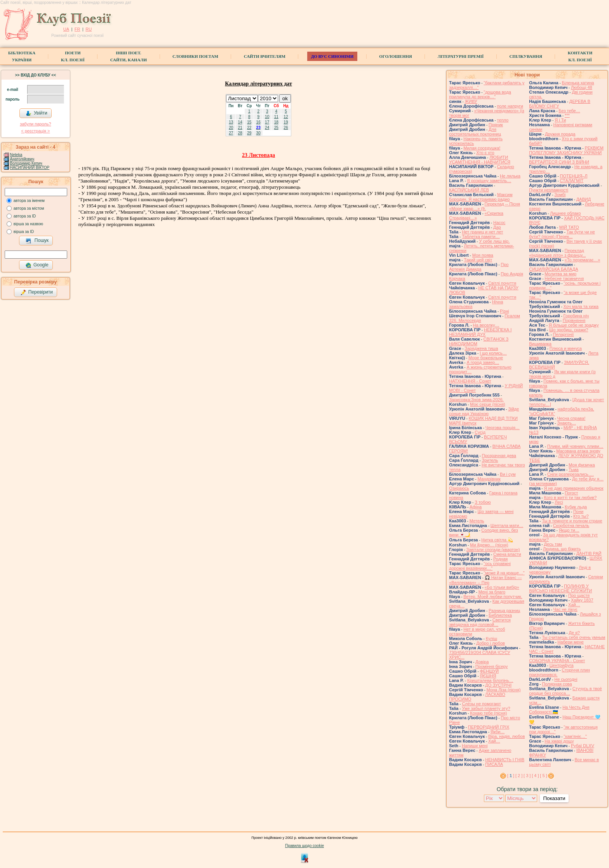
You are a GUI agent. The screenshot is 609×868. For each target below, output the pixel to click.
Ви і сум (508, 474)
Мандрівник (489, 479)
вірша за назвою (28, 224)
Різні (504, 311)
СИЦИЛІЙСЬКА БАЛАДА (553, 269)
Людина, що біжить (562, 549)
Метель (477, 521)
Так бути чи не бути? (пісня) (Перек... (562, 234)
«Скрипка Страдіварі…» (476, 216)
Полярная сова (557, 684)
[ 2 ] (519, 776)
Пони (578, 511)
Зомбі (560, 195)
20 (231, 128)
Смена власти (507, 554)
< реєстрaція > (35, 131)
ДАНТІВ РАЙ (589, 553)
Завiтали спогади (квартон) (493, 550)
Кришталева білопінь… (490, 680)
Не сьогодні (566, 679)
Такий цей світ (478, 260)
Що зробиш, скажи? (569, 330)
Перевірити (37, 292)
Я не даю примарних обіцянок (573, 488)
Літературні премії (461, 56)
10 (267, 117)
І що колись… (493, 353)
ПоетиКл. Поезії (73, 56)
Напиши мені (475, 746)
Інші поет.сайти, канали (129, 56)
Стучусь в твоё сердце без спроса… (565, 691)
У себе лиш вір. (494, 241)
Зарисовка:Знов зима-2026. (476, 400)
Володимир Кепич (26, 163)
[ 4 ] (535, 776)
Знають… (566, 423)
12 (286, 117)
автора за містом (29, 208)
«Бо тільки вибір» (502, 587)
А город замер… (483, 362)
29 (249, 133)
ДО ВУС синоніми (332, 56)
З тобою (483, 502)
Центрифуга (562, 665)
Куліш (492, 638)
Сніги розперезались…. (571, 474)
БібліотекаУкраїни (22, 56)
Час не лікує (565, 609)
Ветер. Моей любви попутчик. (493, 597)
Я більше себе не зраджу (574, 325)
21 (240, 128)
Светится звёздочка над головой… (480, 622)
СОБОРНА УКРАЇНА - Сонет (557, 661)
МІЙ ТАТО (569, 227)
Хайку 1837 (582, 600)
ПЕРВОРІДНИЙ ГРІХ (489, 727)
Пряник (496, 125)
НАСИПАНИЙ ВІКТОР (30, 168)
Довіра (482, 662)
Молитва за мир (560, 274)
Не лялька (510, 176)
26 (286, 128)
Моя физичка (582, 465)
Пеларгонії (564, 334)
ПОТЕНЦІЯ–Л (574, 176)
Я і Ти (560, 120)
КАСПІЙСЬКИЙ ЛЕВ (469, 190)
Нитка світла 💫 (497, 540)
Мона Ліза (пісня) (504, 690)
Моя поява (483, 255)
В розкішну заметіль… (489, 181)
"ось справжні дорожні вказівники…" (480, 566)
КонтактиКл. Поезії (580, 56)
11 (276, 117)
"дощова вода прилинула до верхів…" (480, 94)
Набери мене (571, 642)
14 (240, 122)
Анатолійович (22, 159)
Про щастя (579, 595)
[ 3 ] (527, 776)
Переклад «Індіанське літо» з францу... (557, 253)
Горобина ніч (576, 316)
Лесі (559, 502)
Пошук (37, 241)
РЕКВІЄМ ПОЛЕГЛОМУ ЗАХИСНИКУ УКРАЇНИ (566, 150)
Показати (554, 798)
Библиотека (500, 615)
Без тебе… (569, 111)
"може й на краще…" (504, 573)
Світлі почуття (502, 283)
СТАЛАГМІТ (572, 181)
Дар (497, 227)
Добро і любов (491, 643)
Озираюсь (459, 488)
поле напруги (510, 106)
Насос (499, 223)
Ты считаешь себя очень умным (573, 637)
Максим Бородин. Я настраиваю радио (481, 197)
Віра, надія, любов (506, 736)
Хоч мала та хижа (581, 306)
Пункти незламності (549, 190)
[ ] (511, 776)
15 (249, 122)
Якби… (498, 732)
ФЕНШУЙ (490, 671)
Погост (571, 493)
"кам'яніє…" (575, 736)
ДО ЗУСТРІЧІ (498, 685)
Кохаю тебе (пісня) (488, 713)
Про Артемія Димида (479, 267)
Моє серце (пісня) (487, 404)
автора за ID (25, 216)
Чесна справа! (571, 418)
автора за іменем (29, 201)
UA (66, 29)
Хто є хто (485, 153)
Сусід (480, 432)
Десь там (553, 544)
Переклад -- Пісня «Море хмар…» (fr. (485, 206)
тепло (503, 120)
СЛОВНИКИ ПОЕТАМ (195, 56)
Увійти (37, 113)
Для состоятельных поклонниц (475, 132)
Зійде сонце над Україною (484, 411)
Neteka (16, 155)
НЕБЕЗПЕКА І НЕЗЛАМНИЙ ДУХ (480, 332)
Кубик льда (576, 507)
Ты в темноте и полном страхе (572, 521)
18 (276, 122)
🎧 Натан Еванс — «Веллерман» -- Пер (485, 580)
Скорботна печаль (571, 525)
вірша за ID (24, 232)
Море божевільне (486, 358)
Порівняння (574, 320)
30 (258, 133)
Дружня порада (560, 134)
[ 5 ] (543, 776)
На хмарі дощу (559, 741)
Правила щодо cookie (304, 846)
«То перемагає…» (583, 260)
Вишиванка (540, 344)
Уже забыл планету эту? (486, 708)
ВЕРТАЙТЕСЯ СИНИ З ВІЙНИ (559, 162)
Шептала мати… (507, 525)
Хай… (494, 741)
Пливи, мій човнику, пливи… (575, 446)
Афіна (476, 507)
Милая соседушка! (482, 148)
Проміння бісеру (492, 666)
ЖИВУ (471, 101)
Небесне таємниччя (564, 278)
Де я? (574, 633)
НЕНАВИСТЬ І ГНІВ (505, 760)
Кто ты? (581, 516)
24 (267, 128)
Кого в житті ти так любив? (570, 497)
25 (276, 128)
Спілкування (525, 56)
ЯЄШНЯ (488, 676)
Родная (500, 559)
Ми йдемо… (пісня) (489, 545)
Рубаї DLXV (583, 746)
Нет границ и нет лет (482, 232)
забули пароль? (35, 124)
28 (240, 133)
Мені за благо (492, 592)
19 (286, 122)
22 (249, 128)
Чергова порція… (503, 428)
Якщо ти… (569, 530)
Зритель (490, 460)
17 (267, 122)
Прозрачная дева (499, 456)
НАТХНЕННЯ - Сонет (470, 381)
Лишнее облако (565, 213)
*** (567, 115)
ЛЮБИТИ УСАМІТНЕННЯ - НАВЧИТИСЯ (480, 160)
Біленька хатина (578, 83)
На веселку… (486, 325)
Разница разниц (504, 611)
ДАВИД (584, 199)
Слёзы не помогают (481, 704)
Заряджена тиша (481, 348)
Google (37, 265)
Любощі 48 (582, 87)
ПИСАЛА (494, 764)
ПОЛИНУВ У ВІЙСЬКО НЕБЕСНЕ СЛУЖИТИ (560, 588)
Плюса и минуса (566, 348)
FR (77, 29)
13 (231, 122)
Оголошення (396, 56)
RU (89, 29)
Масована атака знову (578, 451)
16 (258, 122)
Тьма (574, 470)
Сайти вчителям (265, 56)
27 (231, 133)
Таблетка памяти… (481, 237)
